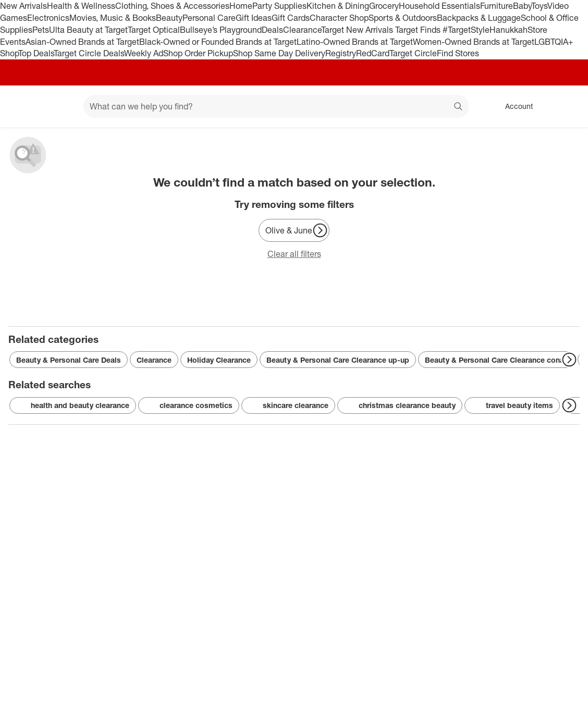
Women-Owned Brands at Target (474, 42)
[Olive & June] (294, 230)
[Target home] (23, 106)
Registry (341, 53)
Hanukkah (509, 30)
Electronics (48, 18)
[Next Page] (320, 230)
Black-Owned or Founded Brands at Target (218, 42)
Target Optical (154, 30)
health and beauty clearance (73, 405)
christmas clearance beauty (400, 405)
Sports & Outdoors (403, 18)
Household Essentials (439, 6)
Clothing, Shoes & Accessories (172, 6)
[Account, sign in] (514, 106)
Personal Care (209, 18)
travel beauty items (512, 405)
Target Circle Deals (89, 53)
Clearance (302, 30)
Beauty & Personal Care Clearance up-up (338, 360)
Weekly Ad (144, 53)
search (459, 107)
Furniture (497, 6)
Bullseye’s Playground (221, 30)
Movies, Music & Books (113, 18)
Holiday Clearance (219, 360)
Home (241, 6)
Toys (539, 6)
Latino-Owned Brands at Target (355, 42)
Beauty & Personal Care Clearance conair (497, 360)
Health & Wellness (81, 6)
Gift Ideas (254, 18)
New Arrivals (23, 6)
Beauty (169, 18)
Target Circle (413, 53)
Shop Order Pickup (198, 53)
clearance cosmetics (189, 405)
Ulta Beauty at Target (88, 30)
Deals (272, 30)
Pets (41, 30)
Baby (522, 6)
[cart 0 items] (566, 106)
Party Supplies (279, 6)
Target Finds (419, 30)
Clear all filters (294, 254)
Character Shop (339, 18)
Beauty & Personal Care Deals (69, 360)
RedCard (373, 53)
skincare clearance (288, 405)
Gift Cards (291, 18)
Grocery (384, 6)
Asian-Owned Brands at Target (82, 42)
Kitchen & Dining (338, 6)
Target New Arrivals (358, 30)
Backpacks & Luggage (479, 18)
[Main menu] (59, 106)
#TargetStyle (466, 30)
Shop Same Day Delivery (279, 53)
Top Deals (36, 53)
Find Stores (458, 53)
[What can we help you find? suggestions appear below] (276, 106)
